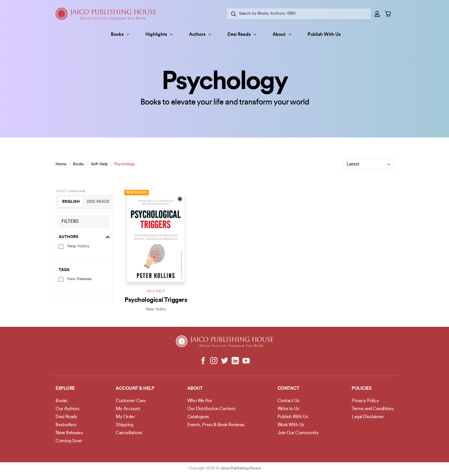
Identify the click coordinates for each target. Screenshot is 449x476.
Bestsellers (66, 425)
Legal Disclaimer (368, 417)
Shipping (124, 425)
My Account (128, 409)
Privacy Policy (365, 401)
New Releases (79, 279)
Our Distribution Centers (211, 409)
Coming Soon (69, 441)
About (282, 35)
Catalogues (198, 417)
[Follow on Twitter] (225, 361)
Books (120, 35)
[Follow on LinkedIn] (235, 361)
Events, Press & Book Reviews (216, 425)
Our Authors (68, 409)
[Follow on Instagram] (214, 361)
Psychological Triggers (156, 300)
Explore (65, 389)
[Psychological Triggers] (156, 237)
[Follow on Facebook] (203, 361)
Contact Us (288, 401)
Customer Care (131, 401)
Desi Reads (242, 35)
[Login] (377, 14)
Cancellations (129, 433)
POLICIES (362, 389)
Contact (288, 389)
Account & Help (135, 389)
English (71, 202)
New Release (137, 193)
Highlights (159, 35)
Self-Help (99, 164)
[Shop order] (368, 165)
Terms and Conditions (373, 409)
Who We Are (200, 401)
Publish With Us (324, 35)
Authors (200, 35)
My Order (125, 417)
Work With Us (291, 425)
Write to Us (288, 409)
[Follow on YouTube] (246, 361)
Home (61, 164)
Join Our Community (298, 433)
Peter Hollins (78, 246)
